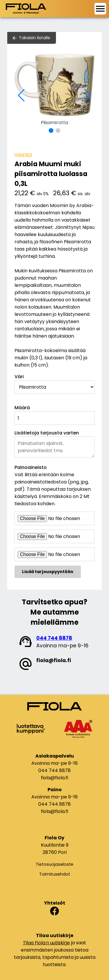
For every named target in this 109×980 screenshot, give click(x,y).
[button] (51, 131)
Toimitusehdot (55, 874)
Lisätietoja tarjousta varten (47, 433)
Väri (19, 377)
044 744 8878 (54, 638)
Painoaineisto (31, 467)
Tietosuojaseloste (54, 864)
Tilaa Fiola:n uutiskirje (46, 943)
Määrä (22, 408)
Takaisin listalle (34, 38)
